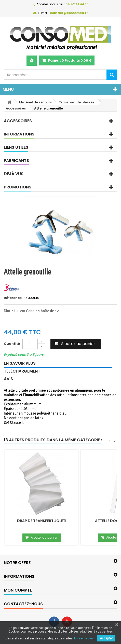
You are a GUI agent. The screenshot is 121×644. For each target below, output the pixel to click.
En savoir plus (20, 363)
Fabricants (16, 161)
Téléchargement (22, 371)
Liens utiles (16, 147)
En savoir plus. (84, 638)
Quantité (12, 344)
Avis (8, 379)
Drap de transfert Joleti (42, 521)
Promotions (18, 187)
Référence (13, 298)
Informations (19, 134)
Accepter (106, 638)
